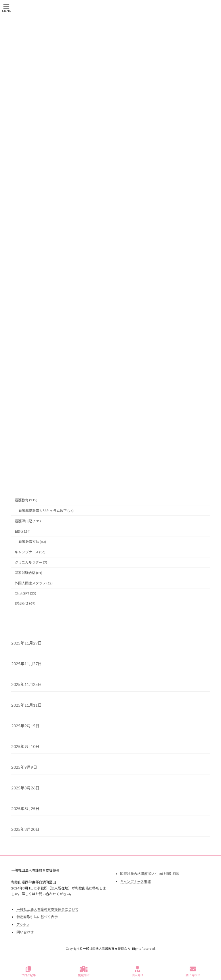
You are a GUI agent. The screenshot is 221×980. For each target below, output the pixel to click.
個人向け (138, 971)
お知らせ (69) (25, 603)
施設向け (84, 971)
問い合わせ (25, 932)
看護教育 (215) (26, 500)
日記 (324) (23, 531)
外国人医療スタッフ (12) (34, 583)
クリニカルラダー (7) (31, 562)
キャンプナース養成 (135, 882)
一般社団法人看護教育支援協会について (47, 909)
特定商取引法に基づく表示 (37, 917)
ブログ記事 (28, 971)
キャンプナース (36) (30, 552)
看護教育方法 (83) (32, 542)
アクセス (23, 925)
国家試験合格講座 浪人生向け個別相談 (150, 874)
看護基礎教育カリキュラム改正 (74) (46, 511)
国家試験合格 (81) (28, 573)
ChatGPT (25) (25, 593)
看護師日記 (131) (28, 521)
